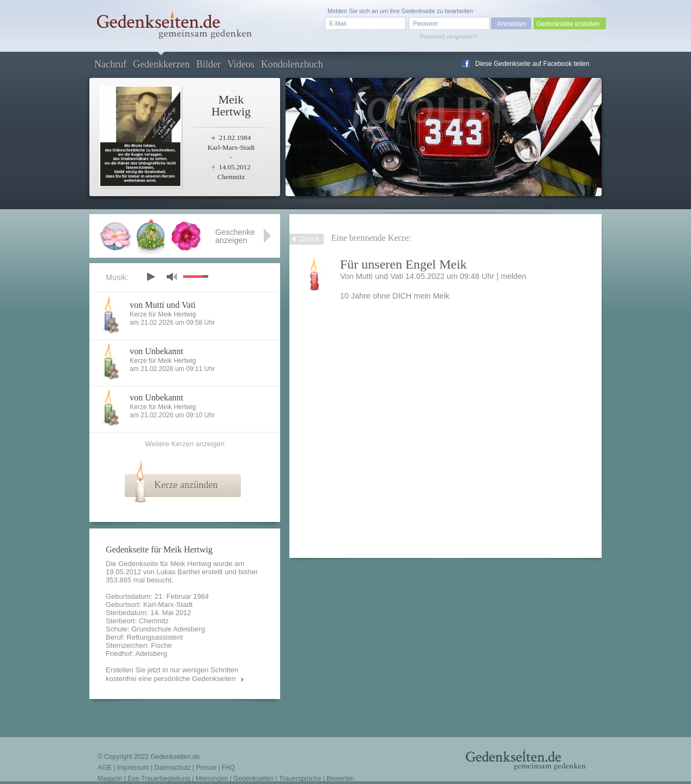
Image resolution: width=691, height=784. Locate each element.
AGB (104, 768)
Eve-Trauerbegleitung (159, 779)
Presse (206, 768)
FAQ (228, 768)
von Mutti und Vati (163, 305)
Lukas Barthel (178, 572)
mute (172, 276)
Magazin (110, 779)
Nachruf (110, 64)
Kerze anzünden (186, 485)
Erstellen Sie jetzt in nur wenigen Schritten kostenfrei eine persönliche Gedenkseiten (172, 674)
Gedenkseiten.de (175, 757)
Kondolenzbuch (292, 64)
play (150, 277)
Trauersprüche (300, 779)
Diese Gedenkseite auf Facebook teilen (532, 64)
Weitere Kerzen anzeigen (185, 444)
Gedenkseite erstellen (568, 24)
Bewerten (340, 779)
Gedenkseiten (253, 779)
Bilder (208, 64)
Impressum (133, 768)
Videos (241, 64)
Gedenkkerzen (161, 64)
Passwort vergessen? (449, 37)
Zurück (309, 239)
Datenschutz (172, 768)
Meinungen (212, 779)
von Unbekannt (156, 351)
